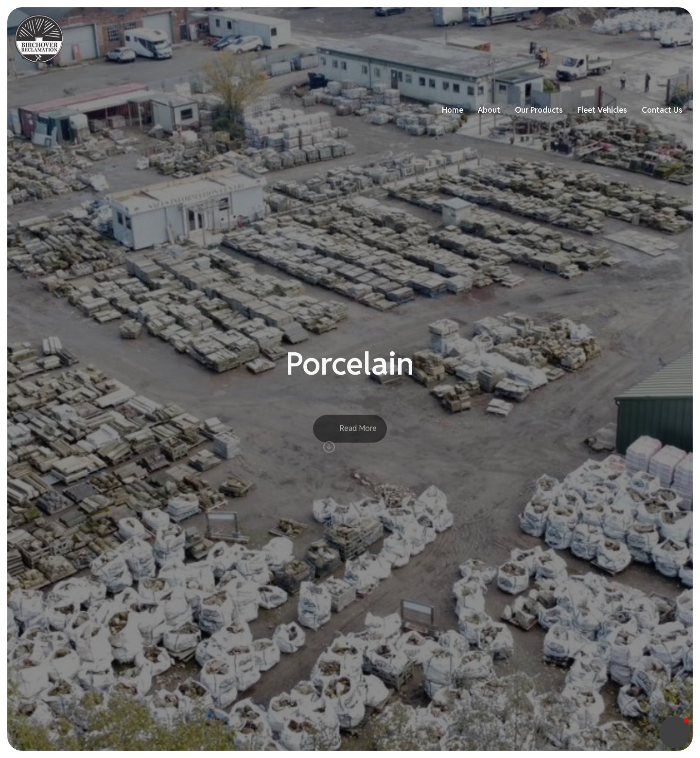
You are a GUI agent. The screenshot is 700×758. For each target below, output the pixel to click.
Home (446, 39)
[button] (675, 732)
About (482, 39)
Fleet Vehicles (595, 39)
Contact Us (655, 39)
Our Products (532, 39)
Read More (350, 443)
